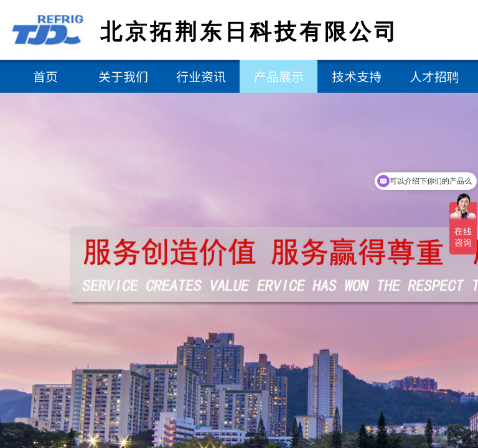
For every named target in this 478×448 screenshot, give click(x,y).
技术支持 (357, 76)
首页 (45, 76)
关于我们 (123, 76)
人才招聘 (434, 76)
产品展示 (279, 76)
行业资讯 (201, 76)
